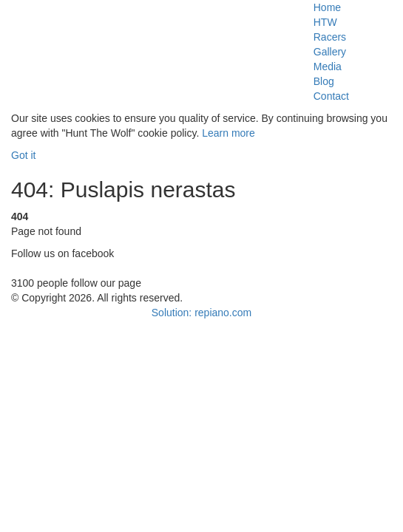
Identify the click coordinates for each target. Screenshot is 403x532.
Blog (324, 81)
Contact (331, 96)
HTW (325, 22)
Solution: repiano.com (201, 313)
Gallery (330, 52)
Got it (23, 155)
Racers (330, 37)
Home (327, 7)
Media (328, 66)
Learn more (228, 133)
